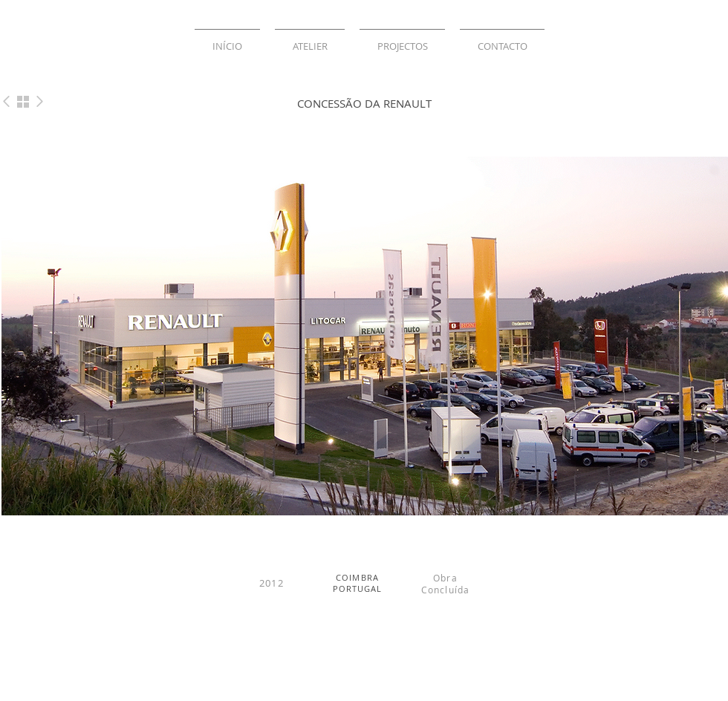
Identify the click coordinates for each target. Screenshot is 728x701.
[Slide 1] (345, 502)
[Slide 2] (361, 502)
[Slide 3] (375, 502)
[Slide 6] (389, 502)
